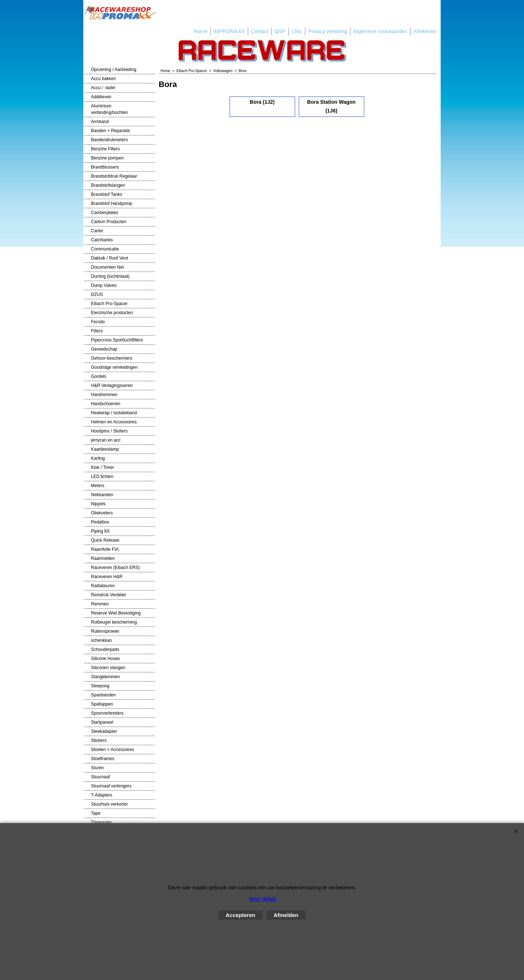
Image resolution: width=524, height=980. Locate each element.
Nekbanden (102, 495)
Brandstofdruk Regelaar (114, 176)
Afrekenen (425, 31)
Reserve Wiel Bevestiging (116, 613)
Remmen (100, 604)
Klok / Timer (102, 467)
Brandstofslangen (108, 185)
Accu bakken (104, 79)
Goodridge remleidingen (114, 367)
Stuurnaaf (100, 777)
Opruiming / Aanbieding (114, 70)
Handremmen (104, 395)
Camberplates (105, 213)
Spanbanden (103, 695)
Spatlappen (102, 704)
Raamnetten (103, 558)
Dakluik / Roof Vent (110, 258)
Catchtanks (102, 240)
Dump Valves (104, 285)
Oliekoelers (102, 513)
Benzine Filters (105, 149)
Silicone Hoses (105, 659)
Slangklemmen (105, 677)
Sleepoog (100, 686)
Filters (97, 331)
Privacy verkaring (328, 31)
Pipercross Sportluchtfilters (117, 340)
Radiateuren (103, 586)
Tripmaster (101, 822)
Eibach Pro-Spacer (109, 304)
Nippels (98, 504)
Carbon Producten (109, 222)
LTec (297, 31)
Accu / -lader (103, 88)
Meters (98, 486)
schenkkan (101, 640)
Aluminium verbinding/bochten (109, 109)
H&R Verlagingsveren (112, 386)
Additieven (101, 97)
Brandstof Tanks (107, 194)
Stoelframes (103, 759)
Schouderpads (105, 649)
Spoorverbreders (107, 713)
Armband (100, 122)
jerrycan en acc (106, 440)
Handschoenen (106, 404)
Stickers (99, 740)
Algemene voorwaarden (380, 31)
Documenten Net (107, 267)
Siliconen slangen (108, 668)
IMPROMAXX (229, 31)
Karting (98, 458)
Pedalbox (100, 522)
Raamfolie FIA (105, 549)
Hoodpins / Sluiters (109, 431)
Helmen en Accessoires (114, 422)
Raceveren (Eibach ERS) (115, 568)
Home (201, 31)
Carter (97, 231)
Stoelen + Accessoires (112, 750)
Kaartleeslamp (105, 449)
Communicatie (105, 249)
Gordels (99, 376)
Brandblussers (105, 167)
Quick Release (105, 540)
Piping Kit (100, 531)
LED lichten (102, 477)
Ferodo (98, 322)
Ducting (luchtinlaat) (110, 276)
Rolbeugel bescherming (114, 622)
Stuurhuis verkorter (109, 804)
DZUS (97, 295)
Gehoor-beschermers (112, 358)
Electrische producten (112, 313)
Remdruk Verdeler (109, 595)
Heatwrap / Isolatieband (114, 413)
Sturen (97, 768)
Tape (96, 813)
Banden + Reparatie (110, 131)
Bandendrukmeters (109, 140)
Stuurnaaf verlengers (111, 786)
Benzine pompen (107, 158)
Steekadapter (104, 731)
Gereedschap (104, 349)
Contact (260, 31)
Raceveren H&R (107, 577)
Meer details (263, 899)
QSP (280, 31)
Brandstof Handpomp (112, 203)
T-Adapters (102, 795)
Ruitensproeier (105, 631)
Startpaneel (102, 722)
